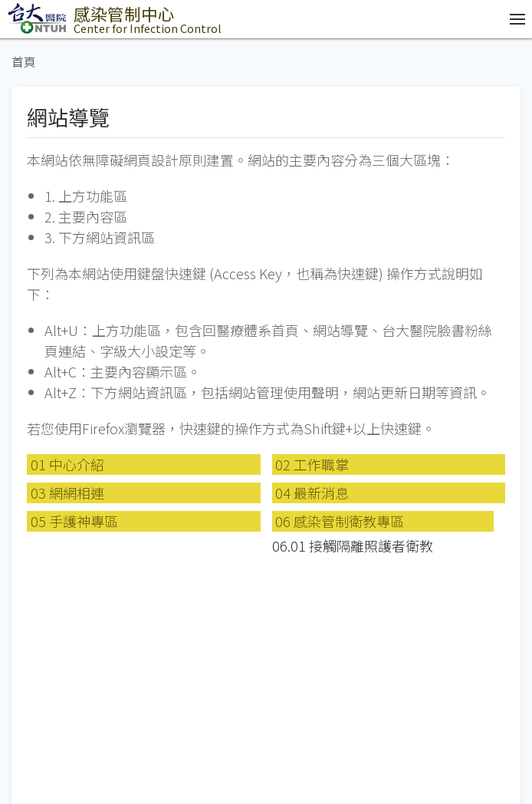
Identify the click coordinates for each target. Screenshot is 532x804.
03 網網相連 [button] (67, 493)
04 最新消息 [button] (312, 493)
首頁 (24, 62)
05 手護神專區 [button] (74, 521)
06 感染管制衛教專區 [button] (340, 521)
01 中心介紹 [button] (67, 464)
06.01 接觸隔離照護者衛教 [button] (353, 545)
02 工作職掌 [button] (312, 464)
